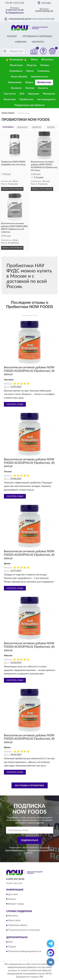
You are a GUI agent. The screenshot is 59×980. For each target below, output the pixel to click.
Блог (11, 942)
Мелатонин (16, 65)
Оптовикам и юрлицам (37, 36)
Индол (29, 82)
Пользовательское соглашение (24, 930)
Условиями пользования (38, 850)
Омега (34, 60)
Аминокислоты (40, 77)
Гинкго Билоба (19, 77)
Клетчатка (10, 94)
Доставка (13, 894)
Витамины (47, 60)
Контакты (38, 42)
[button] (15, 12)
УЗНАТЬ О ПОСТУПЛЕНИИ (12, 189)
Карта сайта (14, 920)
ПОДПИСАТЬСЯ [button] (29, 840)
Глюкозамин (15, 82)
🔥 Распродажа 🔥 (16, 60)
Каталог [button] (12, 36)
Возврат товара (16, 904)
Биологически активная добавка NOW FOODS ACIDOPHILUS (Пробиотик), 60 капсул (29, 371)
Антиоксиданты (46, 99)
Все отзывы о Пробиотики (29, 785)
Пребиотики (27, 99)
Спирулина (44, 71)
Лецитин (32, 65)
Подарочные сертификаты (30, 105)
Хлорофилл (16, 71)
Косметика (10, 99)
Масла (30, 71)
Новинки (21, 42)
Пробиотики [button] (44, 82)
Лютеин (30, 88)
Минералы (49, 94)
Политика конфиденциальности (25, 952)
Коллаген (16, 88)
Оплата (12, 899)
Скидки (12, 947)
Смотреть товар (15, 404)
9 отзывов (39, 177)
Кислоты (43, 88)
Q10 (22, 94)
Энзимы (45, 65)
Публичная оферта (18, 925)
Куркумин (34, 94)
